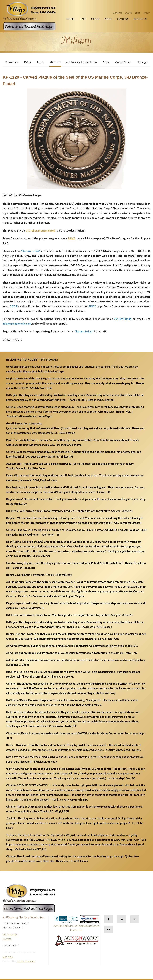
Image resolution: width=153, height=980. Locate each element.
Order (147, 13)
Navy (40, 62)
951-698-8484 (10, 935)
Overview (12, 62)
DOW (28, 62)
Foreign (142, 62)
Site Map (8, 957)
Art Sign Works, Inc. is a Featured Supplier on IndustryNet (77, 924)
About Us (140, 19)
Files (138, 13)
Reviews (123, 19)
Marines (55, 62)
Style (95, 19)
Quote (129, 13)
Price (108, 19)
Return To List (13, 339)
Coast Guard (124, 62)
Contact (118, 13)
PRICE (72, 238)
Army (106, 62)
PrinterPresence (26, 961)
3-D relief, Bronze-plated (41, 230)
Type (83, 19)
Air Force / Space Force (81, 62)
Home (70, 19)
